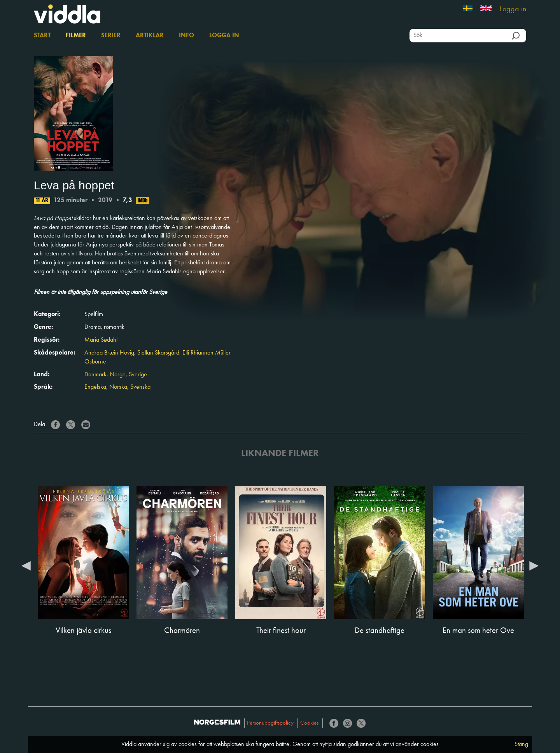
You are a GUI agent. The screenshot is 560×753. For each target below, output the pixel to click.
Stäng (521, 744)
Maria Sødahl (101, 340)
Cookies (309, 723)
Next (534, 565)
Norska (118, 387)
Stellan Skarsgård (158, 353)
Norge (118, 375)
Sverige (138, 375)
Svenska (140, 387)
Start (42, 36)
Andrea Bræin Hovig (109, 353)
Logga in (513, 9)
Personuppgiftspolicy (270, 723)
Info (186, 36)
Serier (111, 36)
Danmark (95, 375)
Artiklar (150, 36)
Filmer (76, 36)
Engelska (95, 387)
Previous (26, 565)
